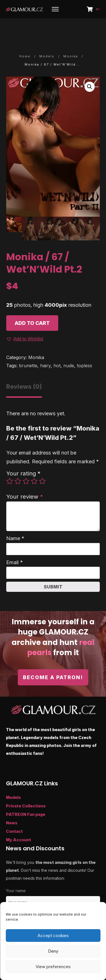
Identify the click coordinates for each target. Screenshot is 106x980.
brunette (28, 347)
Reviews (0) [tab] (24, 368)
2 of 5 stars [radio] (18, 463)
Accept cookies (53, 936)
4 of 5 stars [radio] (34, 463)
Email (15, 544)
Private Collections (26, 787)
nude (69, 347)
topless (85, 347)
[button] (90, 68)
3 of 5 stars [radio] (26, 463)
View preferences (53, 967)
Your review (25, 478)
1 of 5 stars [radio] (10, 463)
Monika (36, 339)
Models (13, 779)
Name (15, 520)
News (12, 804)
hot (57, 347)
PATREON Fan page (26, 796)
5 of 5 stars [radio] (42, 463)
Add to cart (32, 304)
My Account (19, 821)
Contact (14, 813)
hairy (45, 347)
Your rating (23, 455)
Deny (53, 951)
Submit (53, 568)
